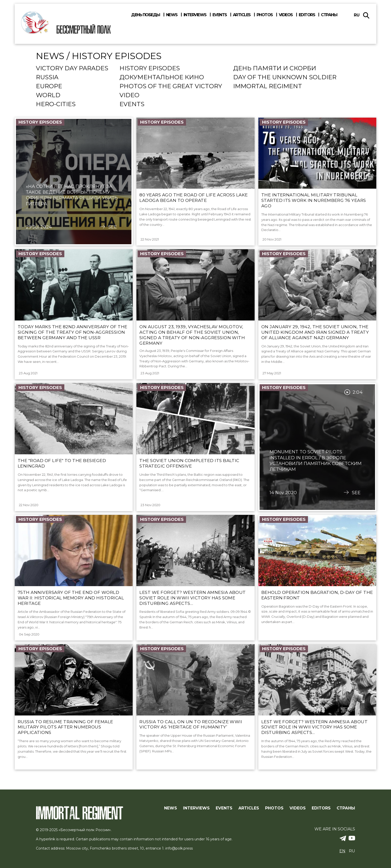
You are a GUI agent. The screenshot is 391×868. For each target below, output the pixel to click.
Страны (329, 15)
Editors (307, 15)
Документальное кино (162, 78)
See (113, 227)
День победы (146, 15)
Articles (242, 15)
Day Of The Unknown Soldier (285, 78)
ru (357, 15)
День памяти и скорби (275, 69)
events (132, 104)
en (342, 851)
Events (220, 15)
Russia (47, 78)
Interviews (195, 15)
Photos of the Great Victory (171, 86)
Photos (265, 15)
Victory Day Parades (72, 69)
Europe (49, 86)
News (172, 15)
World (48, 95)
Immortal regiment (268, 86)
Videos (286, 15)
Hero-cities (56, 104)
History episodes (150, 69)
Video (129, 95)
